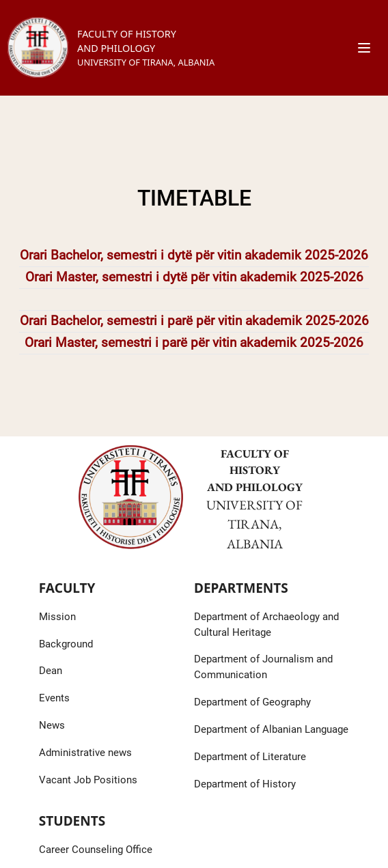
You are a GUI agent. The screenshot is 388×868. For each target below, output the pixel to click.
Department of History (245, 784)
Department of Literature (250, 757)
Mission (57, 617)
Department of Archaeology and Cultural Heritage (266, 625)
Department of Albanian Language (271, 729)
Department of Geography (252, 702)
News (52, 725)
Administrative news (85, 753)
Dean (51, 671)
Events (54, 698)
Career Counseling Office (96, 850)
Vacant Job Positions (88, 780)
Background (66, 644)
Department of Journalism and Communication (263, 667)
